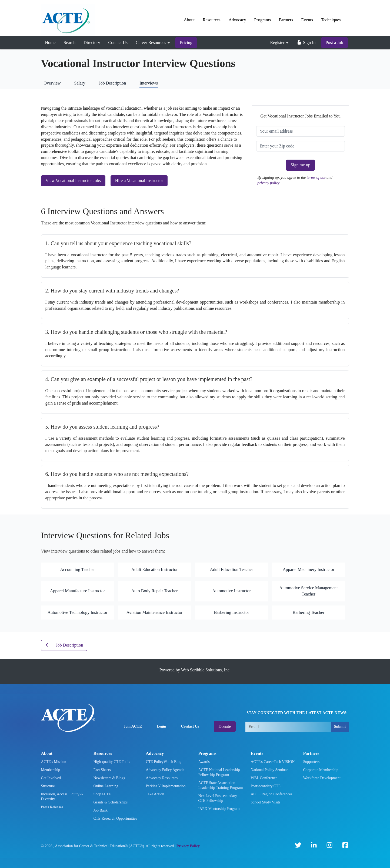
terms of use (317, 177)
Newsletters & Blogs (109, 778)
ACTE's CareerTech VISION (273, 762)
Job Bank (100, 810)
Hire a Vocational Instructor (139, 181)
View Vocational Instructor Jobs (73, 181)
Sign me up (300, 165)
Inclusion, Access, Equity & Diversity (62, 797)
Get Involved (51, 778)
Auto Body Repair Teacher (154, 591)
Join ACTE (133, 726)
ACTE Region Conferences (271, 794)
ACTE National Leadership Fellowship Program (219, 772)
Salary (80, 83)
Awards (204, 762)
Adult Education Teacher (231, 569)
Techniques (331, 20)
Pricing (186, 43)
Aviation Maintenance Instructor (155, 612)
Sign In (306, 43)
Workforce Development (322, 778)
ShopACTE (102, 794)
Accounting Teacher (77, 569)
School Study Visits (265, 802)
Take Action (155, 794)
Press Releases (52, 807)
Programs (263, 20)
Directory (92, 43)
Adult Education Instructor (155, 569)
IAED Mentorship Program (219, 809)
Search (70, 43)
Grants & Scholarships (110, 802)
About (189, 20)
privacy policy (268, 183)
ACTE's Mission (54, 762)
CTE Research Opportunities (115, 818)
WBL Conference (264, 778)
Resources (212, 20)
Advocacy (237, 20)
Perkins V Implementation (166, 786)
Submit (340, 727)
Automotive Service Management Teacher (309, 591)
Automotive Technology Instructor (78, 612)
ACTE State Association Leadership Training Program (220, 785)
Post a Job (334, 43)
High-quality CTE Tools (112, 762)
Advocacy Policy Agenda (165, 770)
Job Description (112, 83)
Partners (286, 20)
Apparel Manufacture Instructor (77, 591)
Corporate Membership (321, 770)
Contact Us (118, 43)
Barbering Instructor (231, 612)
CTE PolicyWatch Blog (164, 762)
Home (50, 43)
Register (279, 43)
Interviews (149, 83)
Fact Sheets (102, 770)
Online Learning (106, 786)
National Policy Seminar (269, 770)
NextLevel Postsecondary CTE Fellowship (217, 798)
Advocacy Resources (162, 778)
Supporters (311, 762)
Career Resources (153, 43)
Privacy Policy (188, 846)
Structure (48, 786)
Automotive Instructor (231, 591)
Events (307, 20)
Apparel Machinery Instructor (309, 569)
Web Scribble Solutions (201, 670)
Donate (225, 726)
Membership (51, 770)
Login (161, 726)
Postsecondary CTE (266, 786)
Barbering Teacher (308, 612)
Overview (52, 83)
